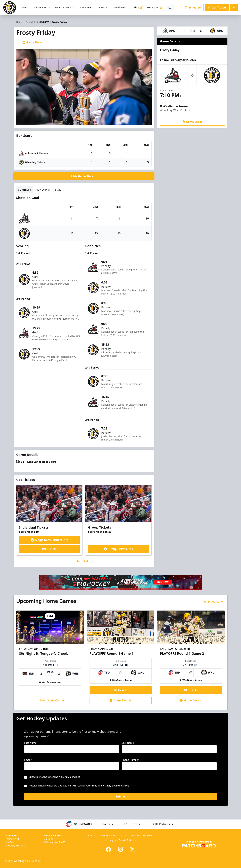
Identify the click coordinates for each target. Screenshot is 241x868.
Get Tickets (217, 8)
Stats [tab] (58, 190)
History (104, 7)
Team (25, 7)
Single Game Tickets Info (49, 540)
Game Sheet (33, 42)
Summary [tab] (25, 190)
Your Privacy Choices (142, 836)
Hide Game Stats (84, 176)
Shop (138, 7)
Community (87, 7)
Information (42, 7)
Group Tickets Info (118, 549)
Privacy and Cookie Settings (121, 840)
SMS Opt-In (155, 7)
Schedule (193, 8)
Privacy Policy (108, 836)
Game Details (120, 700)
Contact (92, 836)
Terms (123, 836)
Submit (121, 797)
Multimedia (122, 7)
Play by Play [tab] (43, 190)
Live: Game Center (50, 700)
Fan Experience (65, 7)
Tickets (49, 549)
